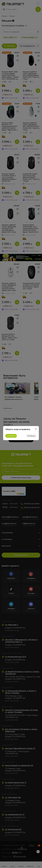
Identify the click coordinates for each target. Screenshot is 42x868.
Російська (31, 436)
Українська (11, 436)
